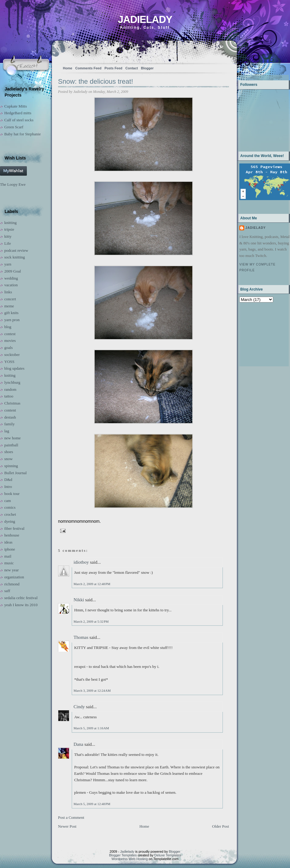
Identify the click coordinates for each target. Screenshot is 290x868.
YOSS (9, 362)
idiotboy (81, 562)
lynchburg (12, 382)
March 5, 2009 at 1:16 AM (91, 728)
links (8, 292)
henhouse (12, 535)
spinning (11, 466)
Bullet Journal (15, 473)
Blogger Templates (123, 855)
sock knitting (15, 257)
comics (10, 507)
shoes (9, 452)
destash (10, 417)
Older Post (221, 826)
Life (8, 243)
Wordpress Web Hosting (130, 859)
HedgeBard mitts (18, 113)
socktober (12, 355)
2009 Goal (13, 271)
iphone (10, 549)
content (10, 410)
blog (8, 327)
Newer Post (67, 826)
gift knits (11, 313)
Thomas (81, 637)
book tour (12, 494)
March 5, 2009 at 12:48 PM (92, 804)
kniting (10, 375)
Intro (8, 487)
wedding (11, 278)
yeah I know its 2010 (21, 605)
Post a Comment (71, 817)
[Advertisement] (258, 334)
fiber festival (14, 528)
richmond (12, 584)
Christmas (12, 403)
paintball (11, 445)
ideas (8, 542)
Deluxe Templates (168, 855)
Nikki (79, 600)
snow (8, 459)
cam (8, 501)
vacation (11, 285)
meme (9, 306)
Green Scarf (14, 127)
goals (8, 348)
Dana (78, 744)
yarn (8, 264)
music (9, 563)
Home (68, 68)
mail (8, 556)
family (9, 424)
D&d (8, 480)
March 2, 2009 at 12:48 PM (92, 584)
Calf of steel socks (19, 120)
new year (11, 570)
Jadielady (145, 19)
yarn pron (12, 320)
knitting (10, 223)
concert (10, 299)
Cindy (79, 707)
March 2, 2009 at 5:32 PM (91, 621)
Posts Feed (113, 68)
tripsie (9, 229)
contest (10, 334)
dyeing (10, 521)
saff (7, 591)
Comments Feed (89, 68)
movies (10, 341)
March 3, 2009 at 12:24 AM (92, 690)
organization (14, 577)
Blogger (147, 68)
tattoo (9, 396)
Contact (132, 68)
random (10, 389)
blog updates (14, 368)
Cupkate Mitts (16, 106)
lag (7, 431)
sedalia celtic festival (21, 598)
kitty (8, 236)
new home (13, 438)
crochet (10, 514)
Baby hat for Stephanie (23, 134)
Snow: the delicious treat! (96, 81)
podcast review (16, 250)
